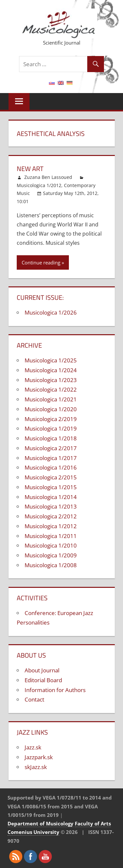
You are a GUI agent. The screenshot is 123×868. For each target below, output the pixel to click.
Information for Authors (55, 690)
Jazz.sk (33, 747)
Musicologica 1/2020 (51, 409)
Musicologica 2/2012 (51, 516)
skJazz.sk (36, 767)
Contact (34, 699)
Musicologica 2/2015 (51, 477)
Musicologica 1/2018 (51, 438)
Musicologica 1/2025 (51, 360)
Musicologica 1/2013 (51, 506)
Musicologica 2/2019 (51, 419)
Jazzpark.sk (39, 757)
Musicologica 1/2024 (51, 370)
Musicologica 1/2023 (51, 380)
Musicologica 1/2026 (51, 312)
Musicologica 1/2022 (51, 389)
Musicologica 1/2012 (39, 185)
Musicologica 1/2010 (51, 545)
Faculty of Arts (93, 823)
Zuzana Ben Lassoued (48, 177)
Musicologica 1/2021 (51, 399)
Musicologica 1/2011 (51, 536)
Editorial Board (43, 680)
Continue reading (41, 262)
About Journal (42, 670)
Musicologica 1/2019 (51, 428)
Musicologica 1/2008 (51, 565)
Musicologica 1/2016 (51, 467)
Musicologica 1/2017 (51, 458)
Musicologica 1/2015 (51, 487)
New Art (30, 169)
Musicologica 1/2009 (51, 555)
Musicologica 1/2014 (51, 497)
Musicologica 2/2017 (51, 448)
